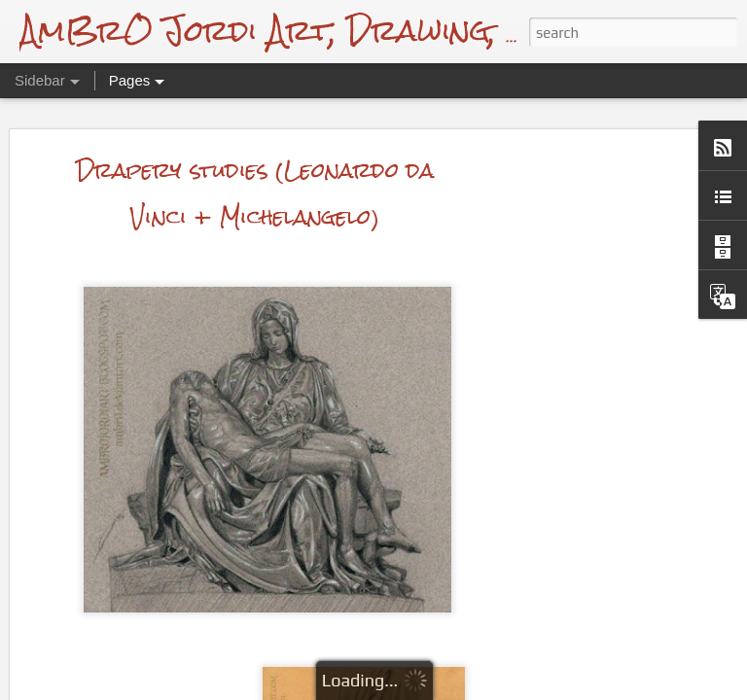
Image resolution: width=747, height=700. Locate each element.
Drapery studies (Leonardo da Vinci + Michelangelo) (255, 109)
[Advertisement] (580, 379)
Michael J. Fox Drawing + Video (159, 644)
